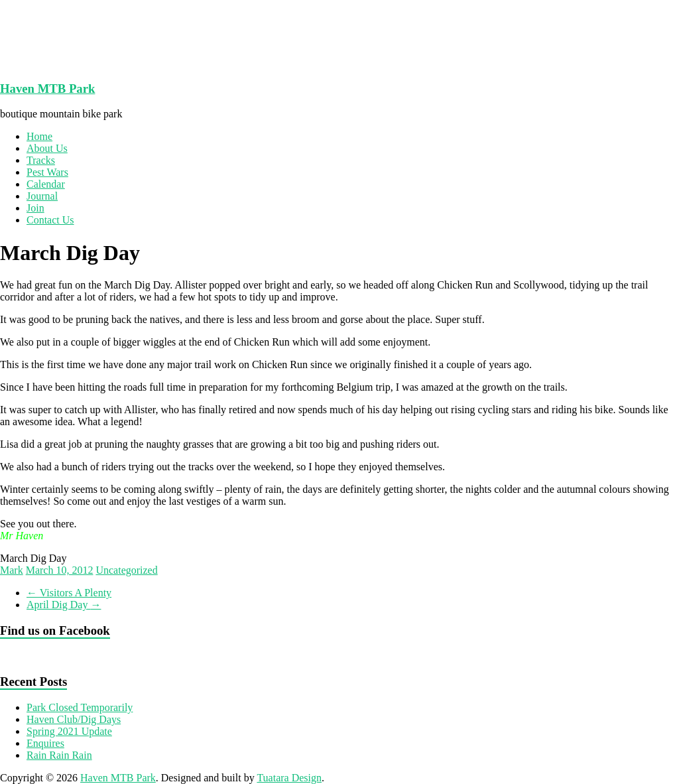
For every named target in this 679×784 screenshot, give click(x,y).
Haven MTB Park (47, 89)
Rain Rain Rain (59, 755)
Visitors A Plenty (69, 593)
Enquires (45, 743)
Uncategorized (126, 570)
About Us (47, 148)
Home (39, 136)
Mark (12, 570)
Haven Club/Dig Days (74, 719)
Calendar (46, 184)
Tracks (41, 160)
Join (35, 208)
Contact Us (50, 220)
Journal (42, 196)
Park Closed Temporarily (80, 707)
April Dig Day (64, 605)
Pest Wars (47, 172)
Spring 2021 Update (69, 731)
